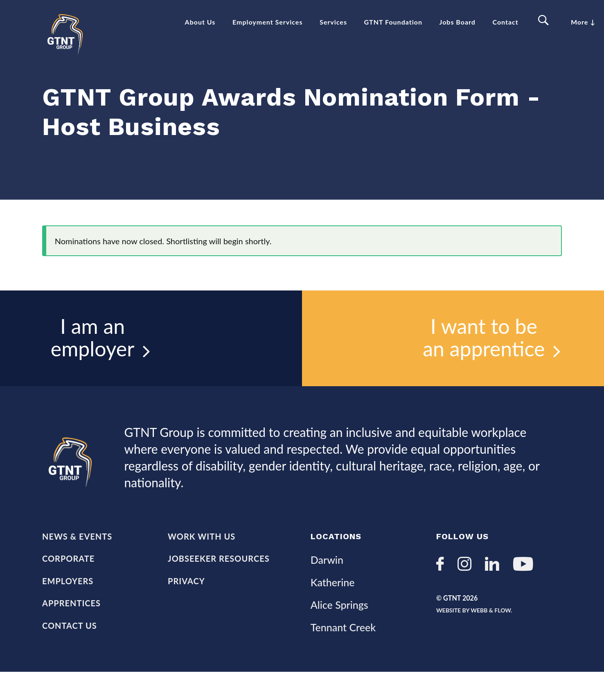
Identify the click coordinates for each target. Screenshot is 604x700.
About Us (200, 22)
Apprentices (71, 630)
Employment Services (267, 22)
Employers (68, 607)
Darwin (327, 583)
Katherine (333, 607)
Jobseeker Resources (219, 583)
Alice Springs (339, 631)
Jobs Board (458, 22)
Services (333, 22)
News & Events (77, 560)
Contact (506, 22)
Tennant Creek (343, 655)
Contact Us (70, 653)
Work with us (202, 560)
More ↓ (583, 22)
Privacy (186, 607)
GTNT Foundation (393, 22)
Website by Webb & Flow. (490, 638)
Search (545, 21)
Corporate (68, 583)
